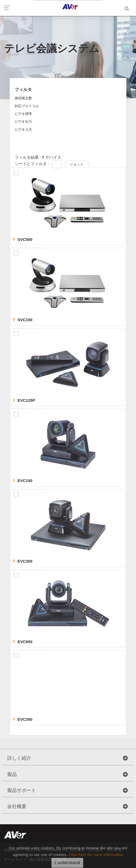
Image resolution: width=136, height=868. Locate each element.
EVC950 (25, 642)
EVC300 (25, 561)
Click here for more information (96, 856)
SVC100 (25, 320)
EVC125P (26, 400)
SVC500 (25, 239)
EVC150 (25, 481)
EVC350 (25, 719)
